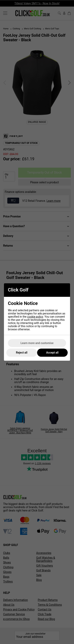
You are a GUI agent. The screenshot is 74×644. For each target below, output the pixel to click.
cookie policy (35, 317)
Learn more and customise (37, 343)
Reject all (22, 353)
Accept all (52, 353)
